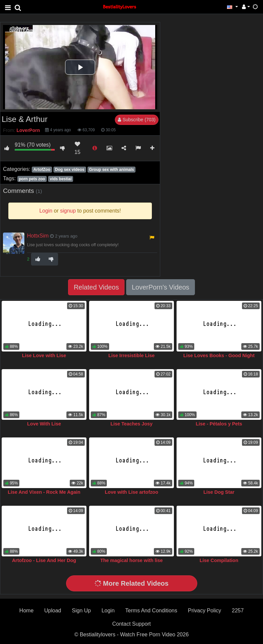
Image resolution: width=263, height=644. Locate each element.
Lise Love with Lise (44, 355)
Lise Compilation (219, 560)
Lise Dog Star (219, 492)
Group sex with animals (112, 170)
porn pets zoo (32, 179)
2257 (238, 611)
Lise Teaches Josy (131, 424)
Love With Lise (44, 424)
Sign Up (81, 611)
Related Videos (96, 287)
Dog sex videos (70, 170)
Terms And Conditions (151, 611)
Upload (53, 611)
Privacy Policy (205, 611)
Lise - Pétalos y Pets (219, 424)
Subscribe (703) (137, 120)
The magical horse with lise (131, 560)
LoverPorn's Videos (161, 287)
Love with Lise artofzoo (131, 492)
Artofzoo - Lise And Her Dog (44, 560)
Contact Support (131, 624)
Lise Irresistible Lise (131, 355)
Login (108, 611)
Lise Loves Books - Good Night (219, 355)
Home (27, 611)
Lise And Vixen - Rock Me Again (44, 492)
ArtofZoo (42, 170)
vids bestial (61, 179)
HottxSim (38, 236)
